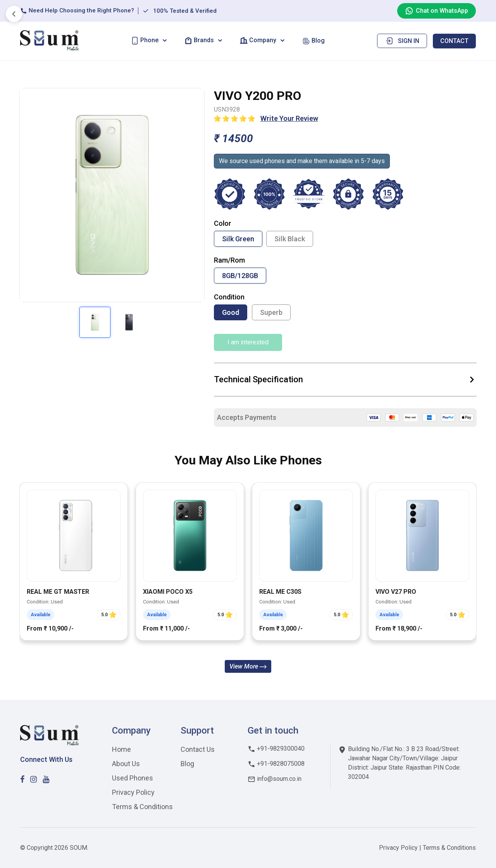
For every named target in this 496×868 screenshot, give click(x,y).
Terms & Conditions (142, 807)
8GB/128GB (240, 276)
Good (231, 312)
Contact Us (198, 749)
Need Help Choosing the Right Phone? (77, 11)
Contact (454, 41)
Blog (187, 764)
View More (248, 666)
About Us (126, 764)
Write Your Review (289, 118)
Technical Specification (345, 380)
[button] (150, 40)
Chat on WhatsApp (437, 11)
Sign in (402, 41)
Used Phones (133, 778)
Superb (271, 312)
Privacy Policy (133, 792)
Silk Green (238, 239)
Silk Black (290, 239)
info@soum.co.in (275, 779)
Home (121, 749)
